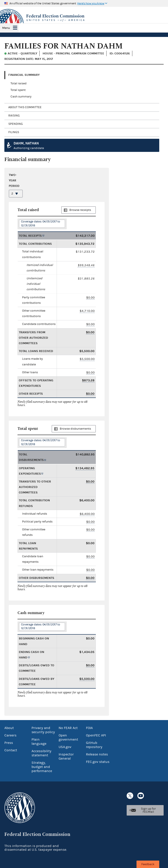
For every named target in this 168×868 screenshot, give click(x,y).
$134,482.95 (85, 468)
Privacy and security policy (43, 730)
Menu (6, 28)
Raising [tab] (14, 116)
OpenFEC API (96, 735)
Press (9, 743)
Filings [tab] (14, 132)
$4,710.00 (87, 311)
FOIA (89, 728)
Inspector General (66, 756)
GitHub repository (94, 745)
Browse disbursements (75, 429)
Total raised (18, 83)
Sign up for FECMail (148, 810)
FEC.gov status (98, 762)
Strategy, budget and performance (42, 767)
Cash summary (21, 97)
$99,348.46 (86, 265)
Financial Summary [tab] (24, 75)
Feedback (148, 864)
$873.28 (88, 380)
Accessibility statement (41, 753)
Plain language (39, 742)
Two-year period (14, 180)
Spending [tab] (16, 124)
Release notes (97, 754)
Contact (11, 750)
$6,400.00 (87, 514)
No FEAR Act (68, 728)
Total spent (18, 90)
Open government (68, 737)
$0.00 (90, 298)
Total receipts (30, 236)
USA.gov (65, 747)
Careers (10, 735)
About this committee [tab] (25, 107)
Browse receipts (80, 210)
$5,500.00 (87, 359)
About (9, 728)
